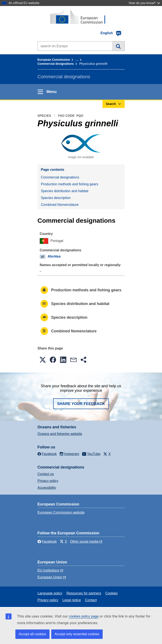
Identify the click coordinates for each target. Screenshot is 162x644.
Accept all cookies (32, 634)
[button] (43, 360)
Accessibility (47, 488)
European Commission (54, 60)
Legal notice (72, 600)
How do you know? (144, 3)
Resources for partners (84, 593)
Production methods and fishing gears (70, 184)
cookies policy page (84, 616)
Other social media (84, 542)
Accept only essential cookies (77, 634)
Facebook (47, 542)
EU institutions (48, 570)
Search (118, 46)
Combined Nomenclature (60, 205)
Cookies (111, 593)
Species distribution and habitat (65, 191)
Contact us (46, 474)
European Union (50, 577)
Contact (91, 600)
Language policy (50, 593)
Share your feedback (81, 404)
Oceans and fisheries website (60, 434)
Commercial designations (56, 64)
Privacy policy (48, 481)
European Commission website (61, 512)
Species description (56, 198)
